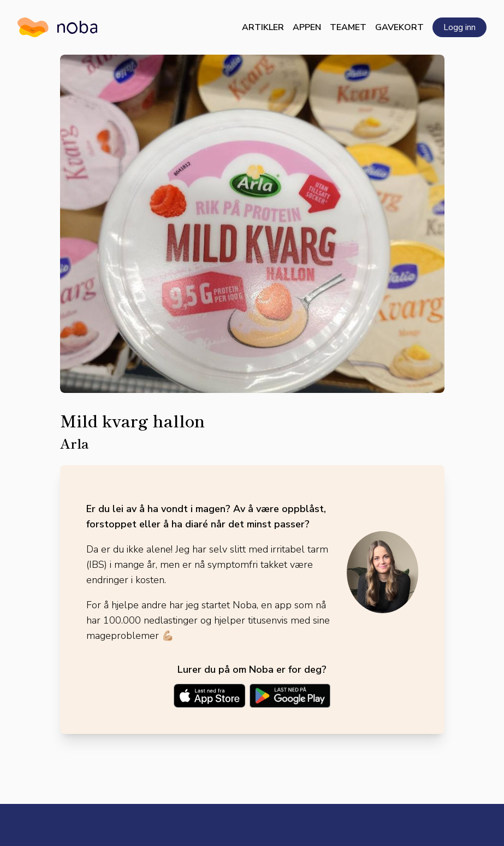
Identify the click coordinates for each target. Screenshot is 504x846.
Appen (307, 27)
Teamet (348, 27)
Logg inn (459, 27)
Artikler (263, 27)
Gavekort (399, 27)
